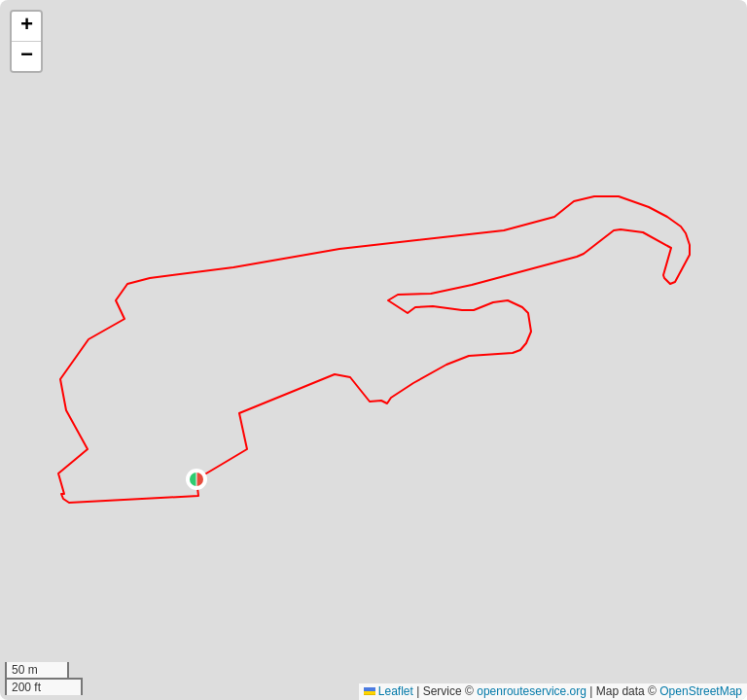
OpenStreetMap (701, 691)
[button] (196, 479)
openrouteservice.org (532, 691)
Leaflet (389, 691)
